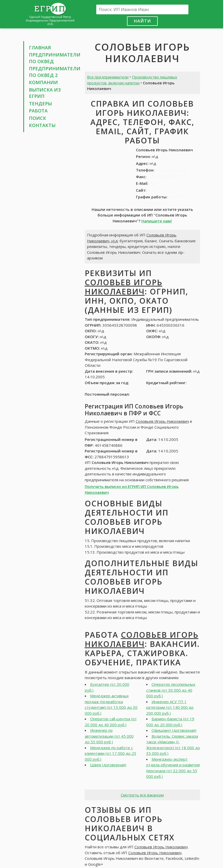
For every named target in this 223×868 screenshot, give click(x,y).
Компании (43, 82)
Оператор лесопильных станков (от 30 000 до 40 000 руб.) (171, 690)
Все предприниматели (108, 77)
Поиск (38, 118)
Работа (38, 111)
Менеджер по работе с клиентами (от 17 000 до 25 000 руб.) (110, 753)
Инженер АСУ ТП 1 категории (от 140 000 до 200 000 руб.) (170, 707)
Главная (40, 48)
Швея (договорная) (108, 765)
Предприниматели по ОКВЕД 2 (55, 72)
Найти (142, 21)
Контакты (42, 125)
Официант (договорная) (174, 730)
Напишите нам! (157, 221)
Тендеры (40, 104)
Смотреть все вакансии (142, 795)
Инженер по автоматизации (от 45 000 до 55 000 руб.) (109, 736)
